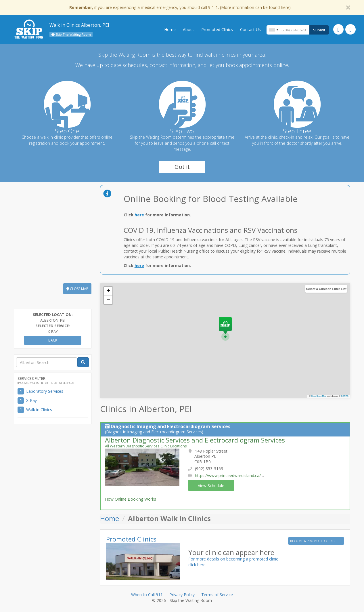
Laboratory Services (45, 391)
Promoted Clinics (217, 29)
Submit (319, 30)
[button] (225, 329)
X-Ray (31, 400)
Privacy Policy (182, 595)
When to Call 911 (147, 595)
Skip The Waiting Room (71, 34)
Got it (182, 167)
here (139, 215)
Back (53, 340)
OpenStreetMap (319, 396)
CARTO (345, 396)
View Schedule (211, 486)
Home (170, 29)
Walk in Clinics (39, 410)
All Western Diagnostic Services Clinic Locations (146, 446)
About (188, 29)
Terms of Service (217, 595)
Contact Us (250, 29)
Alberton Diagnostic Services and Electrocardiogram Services (195, 440)
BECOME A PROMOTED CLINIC (313, 541)
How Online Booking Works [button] (131, 499)
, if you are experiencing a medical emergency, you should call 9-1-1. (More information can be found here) (180, 7)
